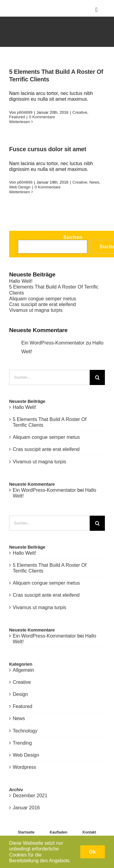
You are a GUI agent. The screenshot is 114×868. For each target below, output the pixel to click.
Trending (22, 743)
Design (20, 694)
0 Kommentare (42, 117)
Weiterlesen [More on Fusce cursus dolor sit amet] (19, 192)
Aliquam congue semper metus (43, 299)
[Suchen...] (49, 377)
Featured (17, 117)
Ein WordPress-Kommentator (53, 343)
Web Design (20, 187)
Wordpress (24, 767)
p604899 (25, 112)
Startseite (26, 832)
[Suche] (97, 377)
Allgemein (23, 670)
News (94, 182)
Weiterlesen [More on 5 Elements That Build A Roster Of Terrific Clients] (19, 122)
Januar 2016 (26, 808)
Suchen (73, 237)
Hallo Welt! (21, 281)
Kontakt (90, 832)
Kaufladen (59, 832)
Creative (80, 112)
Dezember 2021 (30, 796)
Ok (93, 852)
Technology (25, 731)
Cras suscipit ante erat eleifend (43, 304)
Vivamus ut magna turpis (36, 310)
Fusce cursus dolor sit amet (48, 149)
